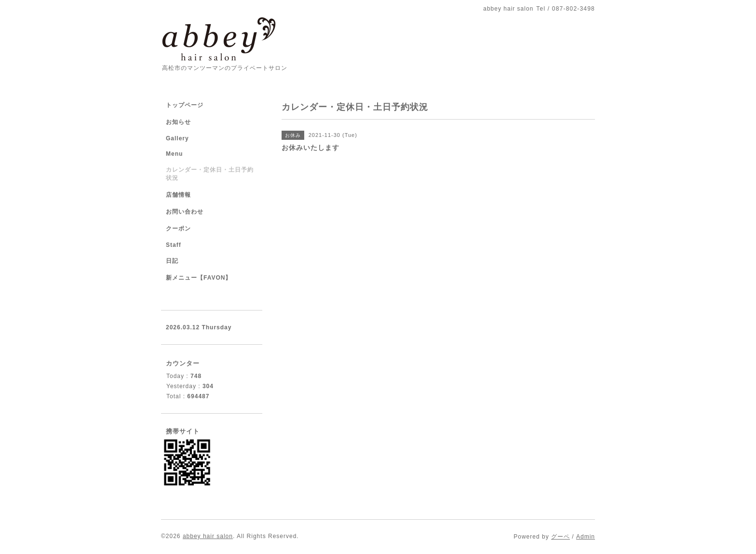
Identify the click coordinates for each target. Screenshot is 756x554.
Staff (174, 245)
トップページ (185, 105)
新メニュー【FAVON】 (199, 278)
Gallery (177, 138)
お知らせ (178, 122)
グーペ (560, 537)
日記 (172, 261)
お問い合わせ (185, 212)
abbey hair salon (208, 536)
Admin (586, 537)
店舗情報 (178, 195)
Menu (174, 154)
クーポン (178, 229)
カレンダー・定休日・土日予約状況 (210, 174)
